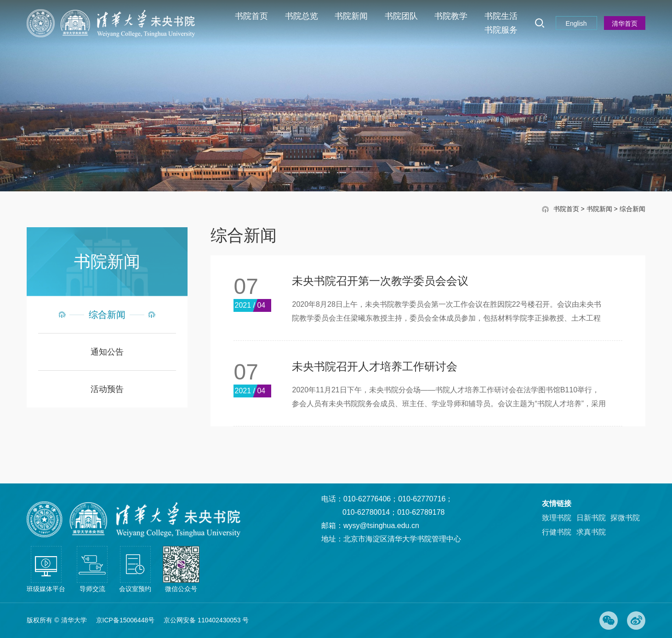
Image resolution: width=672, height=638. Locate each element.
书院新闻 (351, 16)
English (576, 23)
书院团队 (401, 16)
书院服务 (501, 30)
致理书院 (557, 518)
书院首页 (251, 16)
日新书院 (591, 518)
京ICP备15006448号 (125, 620)
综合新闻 (632, 210)
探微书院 (625, 518)
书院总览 (302, 16)
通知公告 (107, 353)
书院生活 (501, 16)
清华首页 (625, 23)
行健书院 (557, 532)
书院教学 (451, 16)
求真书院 (591, 532)
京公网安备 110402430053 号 (206, 620)
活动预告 (107, 390)
